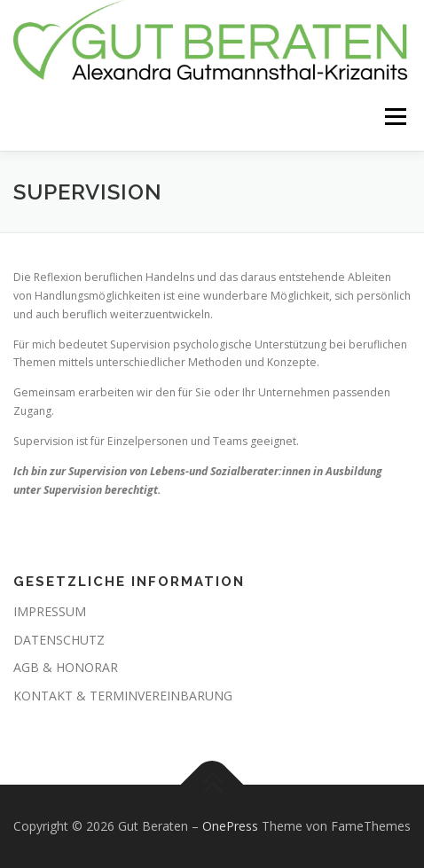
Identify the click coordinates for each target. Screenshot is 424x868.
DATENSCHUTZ (59, 640)
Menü (394, 117)
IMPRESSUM (50, 611)
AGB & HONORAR (66, 667)
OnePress (230, 826)
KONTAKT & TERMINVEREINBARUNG (123, 696)
